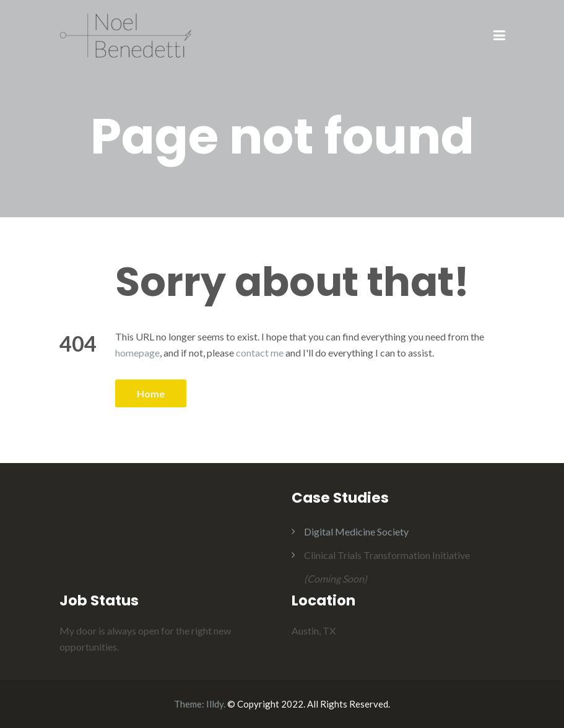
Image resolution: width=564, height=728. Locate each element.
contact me (260, 353)
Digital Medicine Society (356, 531)
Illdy (215, 704)
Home (151, 393)
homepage (137, 353)
